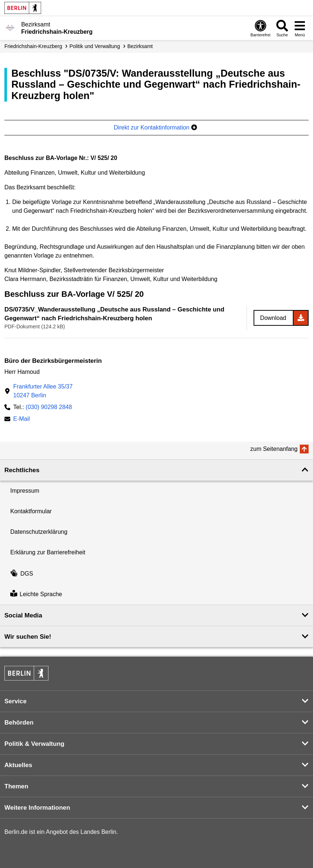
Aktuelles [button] (18, 765)
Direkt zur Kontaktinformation (155, 127)
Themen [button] (16, 786)
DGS (22, 574)
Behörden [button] (19, 723)
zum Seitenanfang (274, 449)
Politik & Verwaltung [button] (34, 744)
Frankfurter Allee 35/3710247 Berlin (43, 391)
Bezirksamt (140, 46)
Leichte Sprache (36, 594)
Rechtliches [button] (22, 470)
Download (273, 318)
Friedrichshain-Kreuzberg (33, 46)
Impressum (25, 491)
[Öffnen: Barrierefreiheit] (261, 28)
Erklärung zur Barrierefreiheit (48, 552)
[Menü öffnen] (300, 28)
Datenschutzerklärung (39, 532)
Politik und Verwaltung (95, 46)
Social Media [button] (23, 615)
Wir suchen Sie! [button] (28, 637)
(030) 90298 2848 (49, 407)
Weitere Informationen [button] (37, 808)
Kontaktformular (31, 511)
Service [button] (16, 701)
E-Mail (21, 420)
